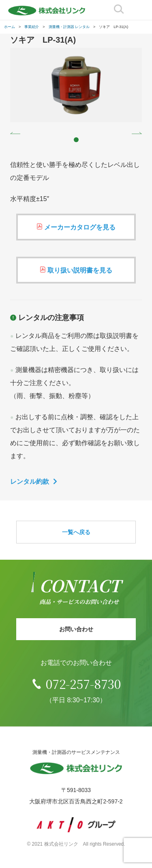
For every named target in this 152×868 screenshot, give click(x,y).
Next (137, 133)
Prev (15, 133)
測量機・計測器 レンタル (69, 27)
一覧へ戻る (76, 532)
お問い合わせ (76, 629)
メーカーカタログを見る (80, 227)
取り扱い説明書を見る (80, 270)
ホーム (10, 27)
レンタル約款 (30, 482)
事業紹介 (32, 27)
